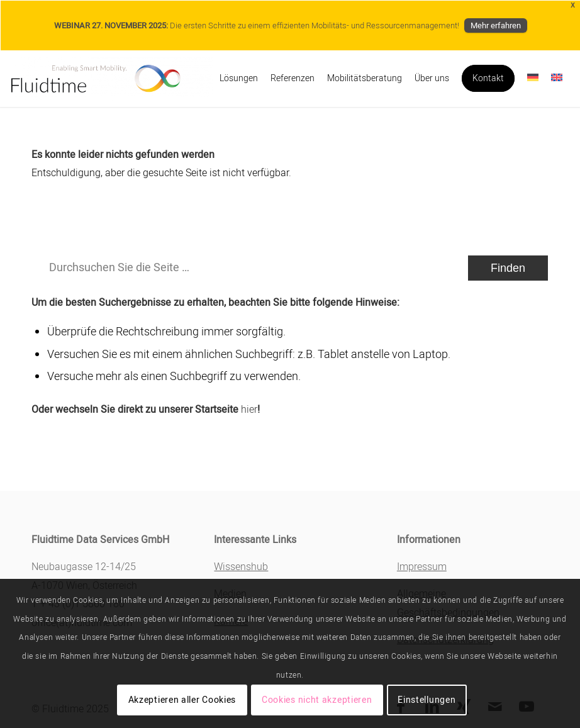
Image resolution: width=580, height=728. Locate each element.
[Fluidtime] (112, 79)
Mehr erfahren (496, 25)
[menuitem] (239, 79)
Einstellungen (427, 700)
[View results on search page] (508, 268)
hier (249, 410)
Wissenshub (241, 567)
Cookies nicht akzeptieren (317, 700)
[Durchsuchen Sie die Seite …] (290, 268)
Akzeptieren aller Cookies (182, 700)
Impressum (422, 567)
